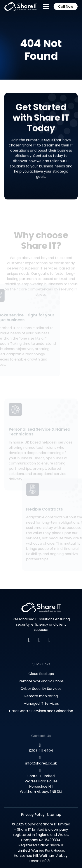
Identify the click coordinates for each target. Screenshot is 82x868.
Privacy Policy (33, 815)
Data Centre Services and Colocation (41, 711)
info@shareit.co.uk (41, 763)
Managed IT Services (41, 703)
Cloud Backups (41, 674)
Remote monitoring (41, 696)
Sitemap (54, 815)
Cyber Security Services (41, 689)
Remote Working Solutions (41, 681)
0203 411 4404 (41, 751)
